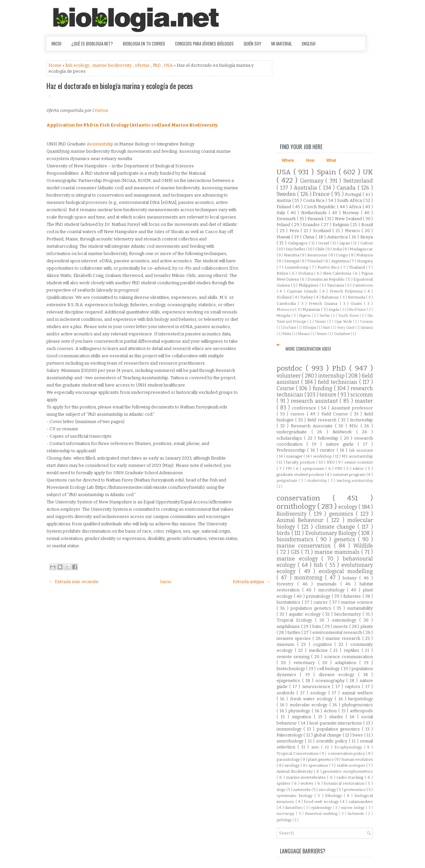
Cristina (100, 110)
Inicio (56, 43)
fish (320, 565)
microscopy (286, 814)
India (338, 249)
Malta (287, 334)
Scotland (323, 231)
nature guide (342, 444)
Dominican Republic (327, 279)
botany (351, 578)
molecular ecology (309, 705)
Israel (324, 243)
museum (287, 644)
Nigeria (305, 316)
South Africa (350, 200)
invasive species (295, 638)
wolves (308, 783)
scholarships (290, 438)
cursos (299, 414)
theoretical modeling (322, 814)
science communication (348, 657)
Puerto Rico (329, 267)
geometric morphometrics (348, 771)
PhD (157, 65)
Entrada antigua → (252, 582)
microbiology (333, 590)
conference (305, 408)
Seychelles (296, 249)
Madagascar (361, 249)
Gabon (367, 243)
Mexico (353, 231)
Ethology (334, 796)
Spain (328, 172)
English (309, 43)
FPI (289, 469)
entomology (346, 620)
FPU (339, 469)
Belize (283, 273)
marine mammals (338, 552)
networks (302, 790)
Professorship (292, 450)
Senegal (292, 261)
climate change (337, 527)
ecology (348, 507)
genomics (342, 514)
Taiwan (321, 322)
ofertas (143, 65)
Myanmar (312, 309)
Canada (347, 188)
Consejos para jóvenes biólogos (204, 43)
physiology (300, 711)
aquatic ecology (306, 614)
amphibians (289, 626)
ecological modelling (346, 571)
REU (331, 462)
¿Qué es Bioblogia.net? (92, 43)
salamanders (361, 802)
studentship (318, 481)
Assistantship (100, 144)
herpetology (361, 699)
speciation (319, 765)
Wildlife (363, 546)
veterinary (306, 663)
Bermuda (357, 297)
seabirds (287, 693)
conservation (305, 498)
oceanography (331, 681)
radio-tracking (351, 777)
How (310, 160)
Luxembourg (297, 267)
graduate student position (301, 475)
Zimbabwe (342, 334)
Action (331, 711)
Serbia (325, 316)
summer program (349, 475)
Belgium (341, 225)
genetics (346, 539)
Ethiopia (310, 328)
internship (332, 376)
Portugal (354, 194)
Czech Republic (321, 207)
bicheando (356, 814)
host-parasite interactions (337, 723)
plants (367, 626)
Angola (334, 310)
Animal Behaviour (302, 520)
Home (55, 65)
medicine (319, 650)
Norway (352, 213)
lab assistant (361, 450)
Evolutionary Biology (332, 533)
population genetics (312, 608)
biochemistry (348, 614)
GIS (296, 552)
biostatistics (289, 602)
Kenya (367, 237)
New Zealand (349, 219)
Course (286, 388)
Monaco (304, 334)
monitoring (310, 578)
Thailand (357, 267)
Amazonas (318, 255)
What (331, 160)
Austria (284, 200)
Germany (313, 181)
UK (368, 172)
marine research (344, 638)
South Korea (349, 316)
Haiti (327, 328)
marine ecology (299, 559)
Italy (282, 213)
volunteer (289, 376)
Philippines (309, 285)
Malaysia (365, 255)
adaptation (347, 663)
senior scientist (359, 462)
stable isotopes (351, 765)
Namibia (292, 255)
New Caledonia (338, 273)
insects (341, 626)
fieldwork (344, 432)
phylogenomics (357, 705)
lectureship (362, 420)
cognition (324, 644)
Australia (306, 188)
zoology (319, 693)
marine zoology (354, 808)
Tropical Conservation (298, 753)
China (309, 237)
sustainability (360, 608)
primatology (319, 596)
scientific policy (333, 741)
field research (323, 420)
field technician (339, 382)
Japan (345, 243)
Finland (285, 207)
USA (169, 65)
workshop (323, 456)
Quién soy (253, 43)
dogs (281, 790)
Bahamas (331, 297)
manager (295, 456)
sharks (338, 717)
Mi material (282, 43)
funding (323, 388)
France (322, 194)
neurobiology (291, 741)
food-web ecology (322, 802)
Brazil (367, 225)
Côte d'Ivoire (357, 310)
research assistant (315, 401)
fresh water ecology (313, 699)
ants (316, 747)
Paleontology (290, 735)
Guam (357, 304)
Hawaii (284, 237)
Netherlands (315, 213)
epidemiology (322, 808)
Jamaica (367, 328)
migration (303, 717)
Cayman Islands (303, 291)
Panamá (316, 219)
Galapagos (298, 243)
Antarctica (338, 237)
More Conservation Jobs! (308, 349)
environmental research (338, 632)
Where (288, 160)
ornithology (297, 507)
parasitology (289, 759)
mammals (329, 584)
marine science (357, 602)
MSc (355, 426)
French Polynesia (347, 291)
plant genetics (321, 759)
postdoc (291, 368)
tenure (329, 395)
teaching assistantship (355, 481)
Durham (290, 328)
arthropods (361, 711)
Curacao (366, 322)
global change (328, 735)
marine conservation (305, 546)
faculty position (301, 462)
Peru (295, 231)
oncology (328, 790)
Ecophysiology (349, 747)
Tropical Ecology (296, 620)
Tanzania (336, 285)
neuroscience (317, 687)
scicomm (362, 395)
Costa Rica (314, 200)
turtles (295, 632)
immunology (290, 729)
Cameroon (363, 285)
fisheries (353, 596)
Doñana (306, 273)
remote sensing (294, 657)
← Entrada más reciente (74, 582)
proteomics (355, 790)
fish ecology (78, 65)
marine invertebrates (307, 777)
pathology (285, 820)
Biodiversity (293, 514)
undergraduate (294, 432)
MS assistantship (357, 456)
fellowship (329, 438)
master (364, 401)
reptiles (353, 650)
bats (317, 626)
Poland (284, 225)
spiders (284, 783)
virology (293, 765)
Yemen (322, 334)
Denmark (287, 219)
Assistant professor (352, 408)
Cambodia (287, 304)
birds (284, 533)
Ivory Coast (346, 328)
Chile (320, 249)
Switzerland (358, 181)
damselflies (294, 808)
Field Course (336, 414)
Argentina (340, 261)
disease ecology (339, 675)
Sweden (287, 194)
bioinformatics (296, 539)
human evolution (357, 759)
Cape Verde (344, 322)
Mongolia (284, 316)
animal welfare (357, 693)
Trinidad (315, 261)
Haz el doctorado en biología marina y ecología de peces (120, 86)
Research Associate (313, 426)
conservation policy (347, 753)
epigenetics (289, 681)
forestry (287, 584)
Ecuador (312, 225)
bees (358, 735)
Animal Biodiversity (295, 771)
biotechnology (291, 669)
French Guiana (324, 304)
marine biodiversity (113, 65)
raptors (353, 687)
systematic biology (296, 796)
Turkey (307, 297)
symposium (314, 469)
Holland (285, 297)
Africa (356, 207)
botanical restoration (345, 783)
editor (359, 469)
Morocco (286, 309)
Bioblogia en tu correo (144, 43)
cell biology (329, 669)
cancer (321, 602)
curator (328, 450)
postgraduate (288, 481)
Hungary (365, 261)
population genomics (339, 729)
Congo (342, 255)
